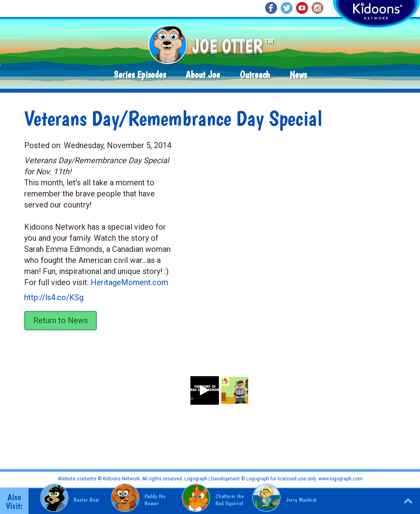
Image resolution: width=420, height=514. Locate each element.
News (298, 75)
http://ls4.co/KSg (54, 297)
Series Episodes (140, 75)
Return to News (61, 320)
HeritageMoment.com (129, 282)
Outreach (255, 75)
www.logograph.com (340, 479)
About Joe (203, 75)
